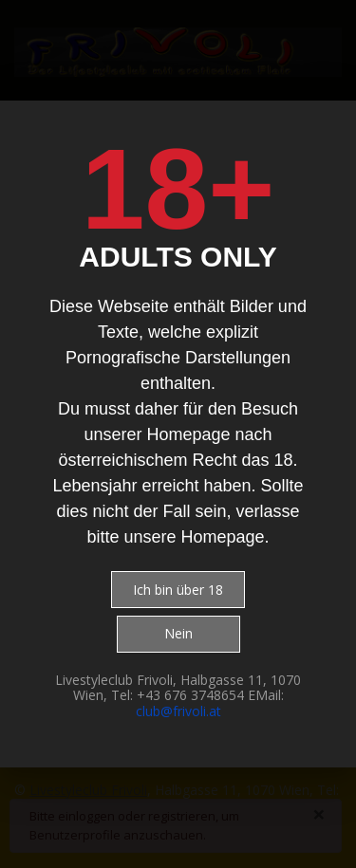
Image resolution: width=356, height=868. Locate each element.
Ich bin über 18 (178, 590)
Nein (178, 633)
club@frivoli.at (178, 711)
